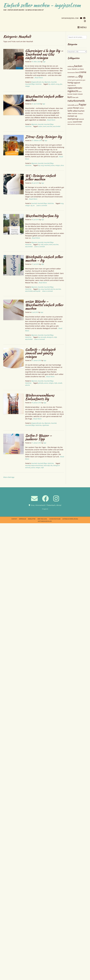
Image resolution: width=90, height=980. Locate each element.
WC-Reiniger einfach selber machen (40, 177)
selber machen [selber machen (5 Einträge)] (72, 113)
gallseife (41, 383)
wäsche (53, 289)
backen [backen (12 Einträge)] (78, 66)
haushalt (47, 165)
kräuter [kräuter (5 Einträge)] (80, 94)
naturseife (47, 465)
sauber (40, 126)
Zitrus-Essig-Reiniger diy (44, 137)
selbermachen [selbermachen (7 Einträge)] (79, 111)
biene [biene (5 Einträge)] (82, 69)
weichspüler (37, 291)
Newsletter (32, 519)
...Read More (38, 78)
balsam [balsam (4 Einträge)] (70, 69)
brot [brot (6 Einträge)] (77, 72)
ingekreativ (46, 425)
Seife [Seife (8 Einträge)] (70, 111)
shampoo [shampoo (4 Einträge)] (80, 114)
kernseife (43, 337)
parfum (46, 245)
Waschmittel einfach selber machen (44, 98)
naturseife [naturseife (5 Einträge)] (71, 105)
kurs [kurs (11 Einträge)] (70, 97)
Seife (55, 337)
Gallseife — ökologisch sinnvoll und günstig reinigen (40, 353)
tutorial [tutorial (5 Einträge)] (81, 119)
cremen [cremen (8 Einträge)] (71, 77)
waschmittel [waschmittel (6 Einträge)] (78, 122)
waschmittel (57, 126)
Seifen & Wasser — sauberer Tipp (39, 437)
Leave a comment (42, 206)
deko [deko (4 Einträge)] (77, 77)
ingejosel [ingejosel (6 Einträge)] (77, 83)
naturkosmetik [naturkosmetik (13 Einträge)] (76, 101)
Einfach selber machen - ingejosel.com (42, 5)
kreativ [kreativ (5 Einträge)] (75, 94)
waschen (50, 126)
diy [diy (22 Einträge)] (81, 76)
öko (51, 465)
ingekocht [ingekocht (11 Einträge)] (73, 91)
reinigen (51, 383)
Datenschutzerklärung (70, 519)
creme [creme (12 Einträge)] (83, 72)
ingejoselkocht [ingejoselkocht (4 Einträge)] (72, 85)
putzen (52, 165)
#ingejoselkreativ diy (37, 82)
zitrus (62, 165)
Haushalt (54, 82)
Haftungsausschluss (45, 521)
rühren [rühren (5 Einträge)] (82, 108)
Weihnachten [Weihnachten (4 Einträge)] (71, 124)
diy (49, 84)
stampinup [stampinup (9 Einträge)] (73, 119)
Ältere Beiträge (9, 477)
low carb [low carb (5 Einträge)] (76, 97)
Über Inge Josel (42, 519)
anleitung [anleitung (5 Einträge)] (71, 66)
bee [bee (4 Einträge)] (78, 69)
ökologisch (50, 337)
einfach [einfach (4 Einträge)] (70, 80)
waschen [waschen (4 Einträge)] (70, 122)
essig (57, 84)
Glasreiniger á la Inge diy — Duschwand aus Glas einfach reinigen (44, 54)
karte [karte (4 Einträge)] (80, 91)
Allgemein (47, 82)
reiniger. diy (29, 206)
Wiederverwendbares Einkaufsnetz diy (40, 397)
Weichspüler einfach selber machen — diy (44, 259)
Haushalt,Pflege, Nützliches (33, 84)
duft (42, 245)
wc (34, 206)
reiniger (28, 86)
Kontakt (14, 519)
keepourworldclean (37, 465)
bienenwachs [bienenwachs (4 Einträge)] (71, 73)
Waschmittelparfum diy (42, 216)
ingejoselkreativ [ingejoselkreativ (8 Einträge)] (75, 88)
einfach (53, 84)
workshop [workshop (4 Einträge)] (78, 124)
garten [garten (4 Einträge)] (74, 80)
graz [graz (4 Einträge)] (84, 80)
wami (45, 126)
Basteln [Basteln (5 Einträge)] (75, 69)
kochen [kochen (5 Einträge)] (70, 94)
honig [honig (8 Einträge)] (70, 83)
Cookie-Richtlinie (55, 519)
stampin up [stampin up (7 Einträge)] (72, 116)
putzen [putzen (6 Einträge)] (70, 108)
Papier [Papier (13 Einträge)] (83, 105)
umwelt (60, 383)
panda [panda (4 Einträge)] (76, 105)
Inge (44, 62)
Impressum (22, 519)
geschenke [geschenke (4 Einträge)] (79, 80)
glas (61, 84)
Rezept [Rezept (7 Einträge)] (76, 108)
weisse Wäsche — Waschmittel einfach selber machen (44, 305)
